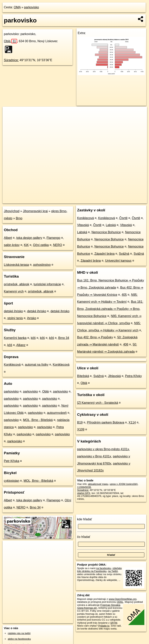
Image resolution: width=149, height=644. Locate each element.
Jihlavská (114, 376)
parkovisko (31, 7)
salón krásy (12, 245)
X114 (132, 422)
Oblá (10, 41)
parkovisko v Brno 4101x (94, 456)
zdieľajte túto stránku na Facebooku (100, 570)
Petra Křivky (133, 376)
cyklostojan (12, 481)
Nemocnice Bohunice (106, 232)
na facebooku (104, 568)
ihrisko (32, 318)
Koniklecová (12, 365)
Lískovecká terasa (16, 265)
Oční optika (41, 245)
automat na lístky (37, 365)
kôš (33, 338)
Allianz (21, 345)
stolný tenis (15, 318)
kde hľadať (85, 519)
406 (126, 344)
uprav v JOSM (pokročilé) (124, 484)
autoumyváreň (57, 413)
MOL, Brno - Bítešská (38, 420)
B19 (80, 422)
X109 (81, 429)
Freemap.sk (100, 200)
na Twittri (113, 571)
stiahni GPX (84, 493)
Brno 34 (64, 338)
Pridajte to (104, 626)
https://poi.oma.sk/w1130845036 (129, 200)
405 (124, 295)
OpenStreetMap (80, 200)
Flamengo (53, 238)
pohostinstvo (42, 265)
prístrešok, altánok (17, 284)
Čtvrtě (123, 218)
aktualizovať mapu (98, 484)
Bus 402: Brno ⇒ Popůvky (95, 337)
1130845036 (84, 487)
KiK (26, 245)
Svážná (124, 254)
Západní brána (105, 254)
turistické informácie (47, 284)
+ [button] (9, 113)
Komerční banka (15, 338)
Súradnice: (11, 60)
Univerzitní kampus (118, 261)
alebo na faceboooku (19, 639)
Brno (19, 218)
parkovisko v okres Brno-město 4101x (103, 449)
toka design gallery (29, 238)
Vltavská (83, 225)
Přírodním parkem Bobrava (106, 422)
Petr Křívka (12, 461)
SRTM (114, 623)
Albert (8, 238)
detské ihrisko (13, 311)
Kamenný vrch (14, 291)
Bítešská (83, 376)
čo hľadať (84, 537)
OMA (17, 7)
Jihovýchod (12, 211)
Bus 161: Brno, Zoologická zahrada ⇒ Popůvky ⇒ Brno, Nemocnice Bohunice (110, 309)
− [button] (9, 119)
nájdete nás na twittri (19, 633)
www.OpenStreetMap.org (123, 599)
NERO (58, 245)
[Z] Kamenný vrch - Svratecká (98, 403)
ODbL (120, 602)
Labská (111, 225)
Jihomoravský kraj (35, 211)
